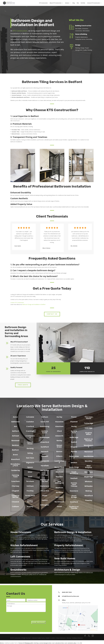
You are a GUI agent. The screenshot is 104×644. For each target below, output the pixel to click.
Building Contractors (78, 638)
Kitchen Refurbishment (24, 545)
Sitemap (69, 638)
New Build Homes (65, 558)
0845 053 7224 (67, 592)
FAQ (78, 3)
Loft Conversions (20, 556)
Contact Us (52, 314)
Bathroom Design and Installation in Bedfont (34, 304)
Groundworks (18, 570)
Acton (15, 417)
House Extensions (21, 532)
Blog (74, 3)
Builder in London (50, 638)
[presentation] (18, 616)
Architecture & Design (67, 570)
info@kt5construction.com (70, 596)
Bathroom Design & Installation (73, 532)
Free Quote (23, 385)
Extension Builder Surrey (38, 638)
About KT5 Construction (56, 3)
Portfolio (83, 3)
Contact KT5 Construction (93, 3)
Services (67, 3)
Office (64, 600)
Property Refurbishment (69, 545)
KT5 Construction (43, 3)
